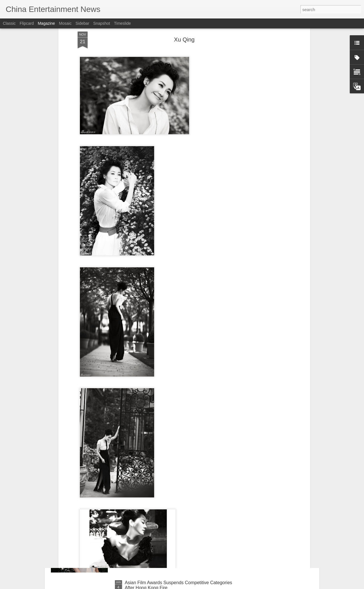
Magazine (46, 23)
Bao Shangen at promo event (154, 518)
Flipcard (27, 23)
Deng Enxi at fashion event (152, 453)
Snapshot (102, 23)
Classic (9, 23)
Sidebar (82, 23)
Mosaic (65, 23)
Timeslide (122, 23)
